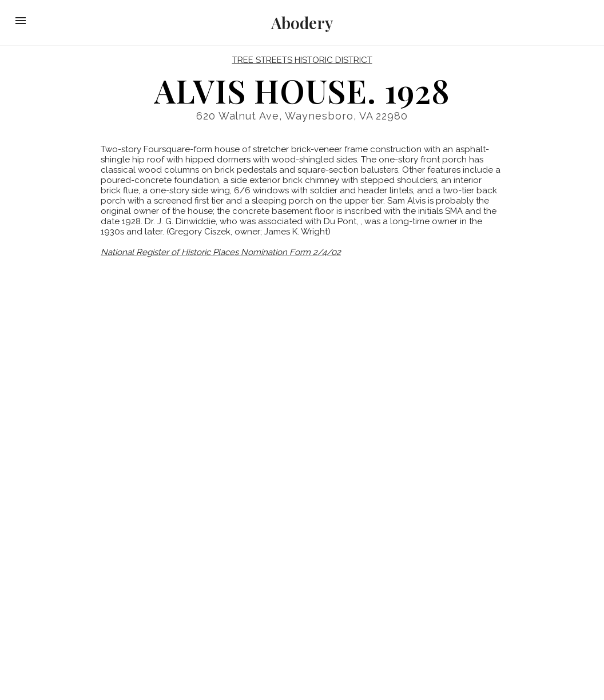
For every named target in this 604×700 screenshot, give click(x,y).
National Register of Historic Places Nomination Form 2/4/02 (221, 252)
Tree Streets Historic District (302, 60)
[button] (21, 21)
